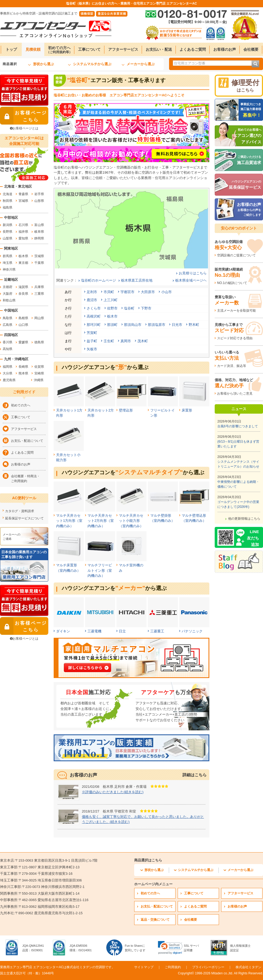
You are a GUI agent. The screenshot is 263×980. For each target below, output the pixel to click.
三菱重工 (157, 631)
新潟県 (8, 225)
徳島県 (39, 342)
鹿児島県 (9, 380)
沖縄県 (39, 380)
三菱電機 (94, 631)
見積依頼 (33, 49)
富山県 (39, 225)
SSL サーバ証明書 (191, 948)
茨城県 (39, 256)
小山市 (167, 292)
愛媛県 (23, 342)
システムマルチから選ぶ (92, 64)
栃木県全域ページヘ (191, 280)
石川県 (23, 225)
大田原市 (148, 292)
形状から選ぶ (43, 64)
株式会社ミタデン (249, 967)
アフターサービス (123, 49)
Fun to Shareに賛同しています (135, 948)
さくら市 (94, 308)
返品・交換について (155, 920)
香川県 (8, 342)
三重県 (39, 294)
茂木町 (143, 341)
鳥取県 (8, 318)
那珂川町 (94, 325)
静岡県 (39, 238)
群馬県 (8, 256)
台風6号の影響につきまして (238, 426)
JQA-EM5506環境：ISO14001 (81, 948)
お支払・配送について (27, 441)
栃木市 (112, 316)
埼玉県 (8, 263)
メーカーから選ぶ (141, 64)
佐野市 (112, 308)
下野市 (146, 308)
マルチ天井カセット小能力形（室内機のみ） (131, 521)
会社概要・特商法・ (28, 479)
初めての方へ (59, 50)
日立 (122, 631)
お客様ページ (23, 116)
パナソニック (192, 631)
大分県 (8, 373)
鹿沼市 (92, 300)
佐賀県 (39, 367)
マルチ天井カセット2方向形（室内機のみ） (101, 521)
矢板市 (92, 349)
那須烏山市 (133, 325)
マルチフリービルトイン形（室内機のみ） (100, 570)
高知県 (8, 349)
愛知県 (23, 238)
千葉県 (39, 263)
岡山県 (39, 318)
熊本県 (23, 373)
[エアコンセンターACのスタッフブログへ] (239, 562)
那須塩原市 (157, 325)
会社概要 (251, 49)
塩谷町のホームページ (98, 280)
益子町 (92, 341)
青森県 (23, 194)
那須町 (112, 325)
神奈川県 (9, 269)
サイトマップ (144, 967)
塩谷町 (129, 308)
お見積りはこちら (193, 273)
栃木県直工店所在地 (137, 280)
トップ (11, 49)
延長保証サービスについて (24, 518)
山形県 (39, 201)
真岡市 (126, 341)
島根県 (23, 318)
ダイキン (63, 631)
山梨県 (8, 238)
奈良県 (23, 294)
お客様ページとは (24, 128)
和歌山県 (9, 300)
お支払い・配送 (159, 49)
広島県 (8, 325)
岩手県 (39, 194)
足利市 (92, 292)
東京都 (23, 263)
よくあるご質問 (193, 49)
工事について (89, 49)
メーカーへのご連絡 (12, 537)
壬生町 (109, 341)
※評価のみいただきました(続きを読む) (113, 792)
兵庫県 (39, 287)
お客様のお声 (225, 49)
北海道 (8, 194)
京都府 (8, 287)
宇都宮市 (127, 292)
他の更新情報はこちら (244, 519)
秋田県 (8, 201)
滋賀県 (23, 287)
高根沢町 (94, 316)
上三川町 (111, 300)
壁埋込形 (126, 410)
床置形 (187, 410)
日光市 (177, 325)
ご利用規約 (173, 967)
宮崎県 (39, 373)
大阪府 (8, 294)
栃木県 (23, 256)
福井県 (23, 232)
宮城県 (23, 201)
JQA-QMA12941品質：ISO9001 (33, 948)
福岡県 (8, 367)
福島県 (8, 207)
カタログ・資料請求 (20, 511)
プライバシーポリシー (208, 967)
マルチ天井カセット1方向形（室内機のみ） (69, 521)
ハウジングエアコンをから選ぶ (105, 367)
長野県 (8, 232)
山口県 (23, 325)
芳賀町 (92, 333)
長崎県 (23, 367)
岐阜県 (39, 232)
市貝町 (109, 292)
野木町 (194, 325)
